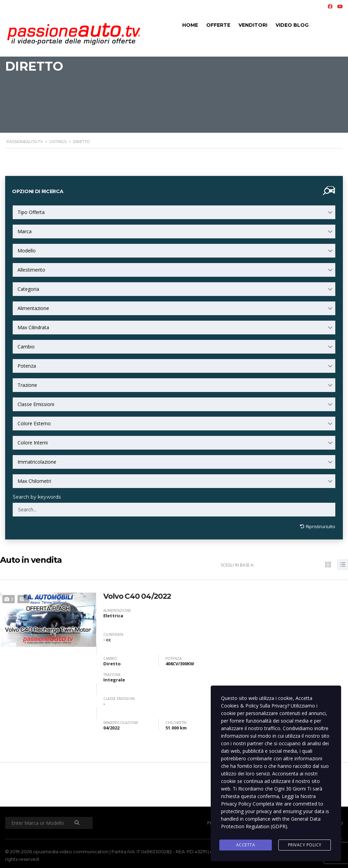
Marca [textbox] (25, 231)
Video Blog (292, 25)
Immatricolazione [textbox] (37, 462)
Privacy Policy (305, 845)
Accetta (246, 845)
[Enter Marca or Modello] (50, 822)
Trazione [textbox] (27, 385)
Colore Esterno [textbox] (34, 423)
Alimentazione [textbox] (33, 308)
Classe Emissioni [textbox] (36, 404)
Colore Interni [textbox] (33, 443)
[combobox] (174, 212)
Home (190, 25)
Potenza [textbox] (27, 366)
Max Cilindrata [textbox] (33, 327)
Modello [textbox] (27, 251)
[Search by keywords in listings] (174, 510)
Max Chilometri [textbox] (34, 481)
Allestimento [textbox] (31, 270)
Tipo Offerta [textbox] (31, 212)
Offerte (218, 25)
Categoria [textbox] (28, 289)
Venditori (253, 25)
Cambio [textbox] (26, 347)
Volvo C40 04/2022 (138, 595)
